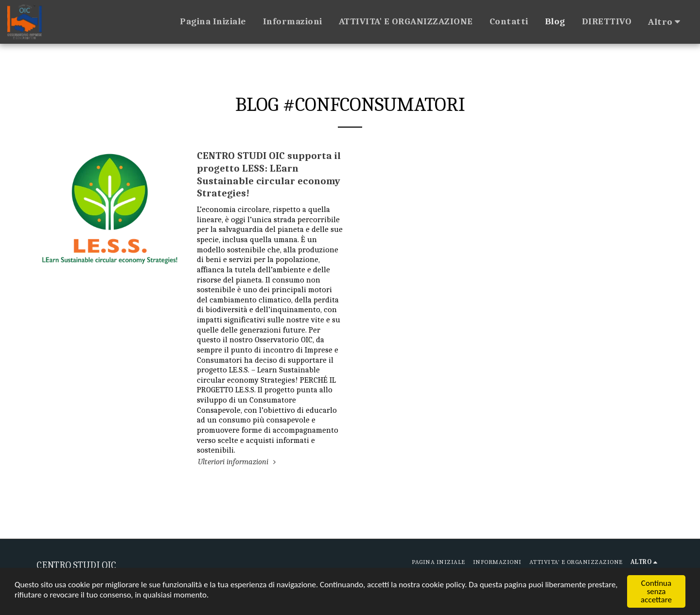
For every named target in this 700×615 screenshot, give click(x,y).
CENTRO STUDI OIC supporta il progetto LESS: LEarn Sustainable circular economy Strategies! (269, 174)
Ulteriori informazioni (238, 462)
